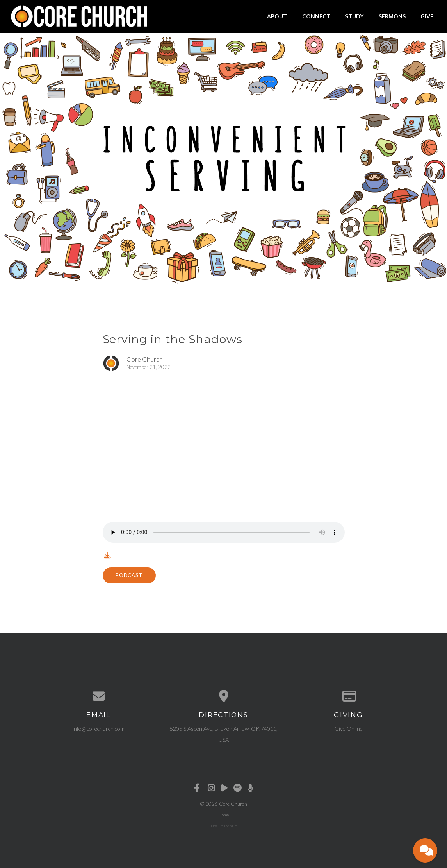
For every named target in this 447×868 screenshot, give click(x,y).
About (277, 16)
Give (427, 16)
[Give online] (349, 696)
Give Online (349, 729)
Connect (316, 16)
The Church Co (223, 826)
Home (224, 815)
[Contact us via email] (99, 696)
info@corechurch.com (99, 729)
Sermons (392, 16)
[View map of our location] (224, 696)
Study (354, 16)
